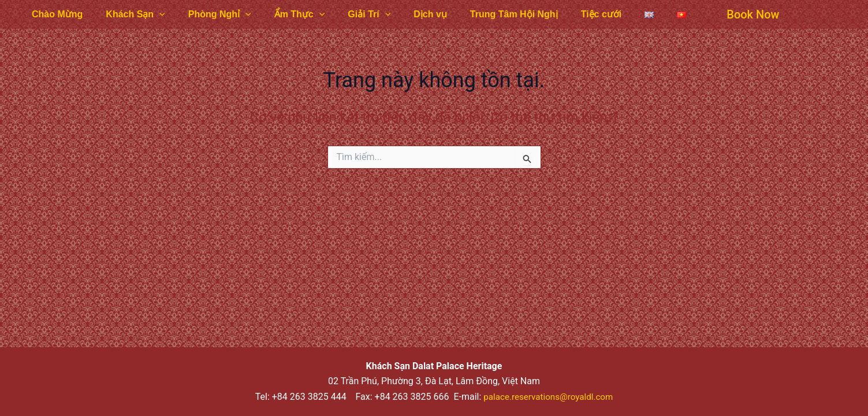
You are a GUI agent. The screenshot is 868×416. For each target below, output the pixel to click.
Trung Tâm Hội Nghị (484, 14)
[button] (707, 14)
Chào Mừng (55, 14)
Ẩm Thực (284, 14)
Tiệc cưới (567, 14)
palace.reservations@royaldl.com (548, 397)
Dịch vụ (405, 14)
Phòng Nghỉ (208, 14)
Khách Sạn (128, 14)
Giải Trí (348, 14)
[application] (152, 14)
